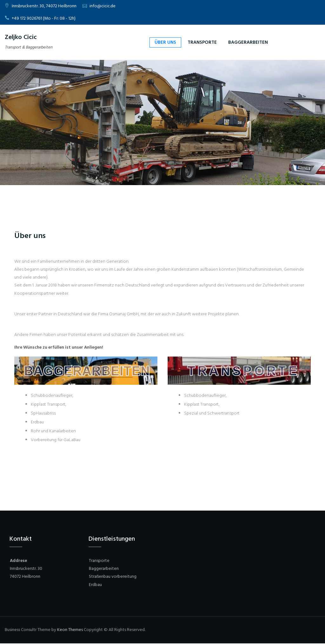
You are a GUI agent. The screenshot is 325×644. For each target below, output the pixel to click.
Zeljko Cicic (21, 37)
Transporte (202, 42)
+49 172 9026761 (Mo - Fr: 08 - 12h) (44, 19)
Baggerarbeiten (248, 42)
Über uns (165, 42)
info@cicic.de (103, 6)
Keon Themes (70, 630)
